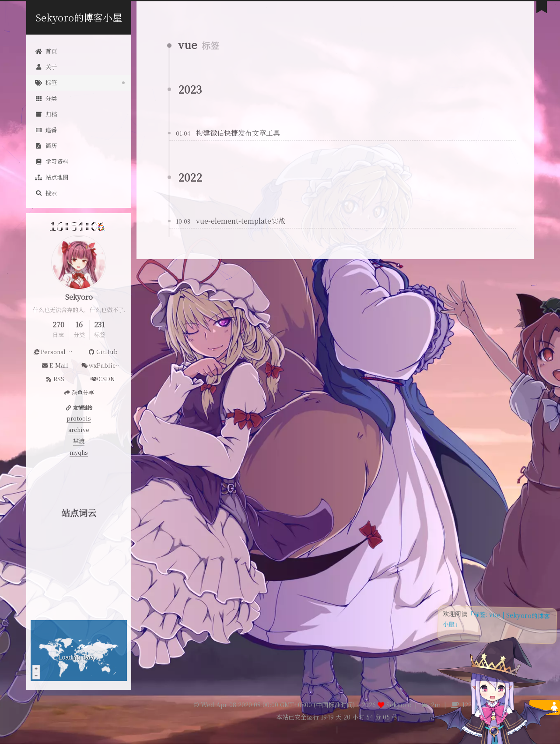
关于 (46, 67)
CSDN (103, 379)
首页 (46, 51)
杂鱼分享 (79, 392)
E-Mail (54, 365)
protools (79, 418)
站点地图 (52, 177)
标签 (46, 82)
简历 (46, 146)
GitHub (103, 352)
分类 (46, 98)
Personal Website (56, 352)
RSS (54, 379)
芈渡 (79, 441)
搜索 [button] (46, 193)
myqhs (79, 452)
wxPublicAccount (104, 365)
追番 (46, 130)
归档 (46, 114)
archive (79, 430)
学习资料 (52, 161)
